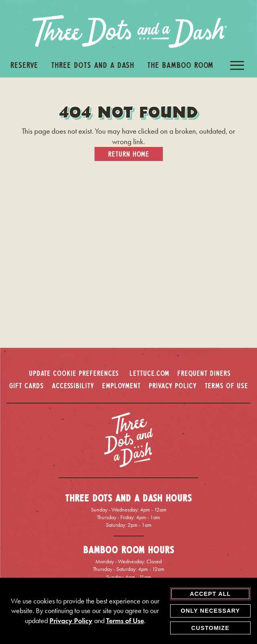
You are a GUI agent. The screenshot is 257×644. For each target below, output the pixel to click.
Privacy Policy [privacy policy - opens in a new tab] (71, 621)
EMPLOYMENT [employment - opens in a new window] (121, 385)
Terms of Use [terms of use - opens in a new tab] (125, 621)
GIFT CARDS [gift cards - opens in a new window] (27, 385)
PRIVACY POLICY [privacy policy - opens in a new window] (173, 385)
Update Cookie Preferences (74, 373)
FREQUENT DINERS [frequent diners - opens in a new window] (204, 373)
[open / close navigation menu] (237, 65)
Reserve (24, 65)
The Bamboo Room (180, 65)
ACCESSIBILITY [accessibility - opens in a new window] (73, 385)
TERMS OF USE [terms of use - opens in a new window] (226, 385)
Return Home (129, 154)
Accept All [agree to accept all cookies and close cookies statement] (210, 594)
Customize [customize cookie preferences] (211, 628)
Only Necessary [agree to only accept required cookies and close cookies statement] (210, 611)
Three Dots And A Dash (93, 65)
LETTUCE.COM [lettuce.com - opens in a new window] (149, 373)
